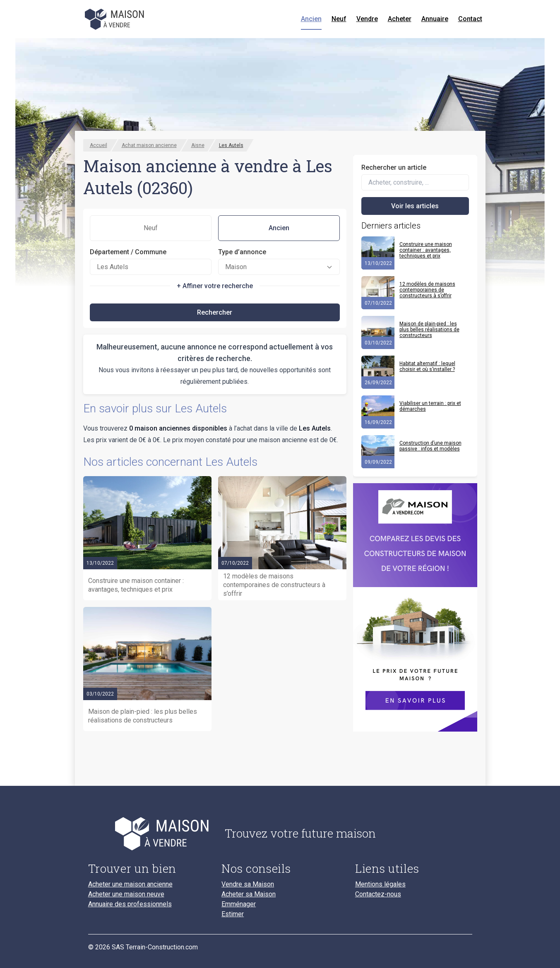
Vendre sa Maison (248, 884)
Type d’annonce (242, 252)
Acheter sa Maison (249, 894)
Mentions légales (380, 884)
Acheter (400, 19)
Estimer (233, 914)
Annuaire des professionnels (130, 904)
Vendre (367, 19)
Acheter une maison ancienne (130, 884)
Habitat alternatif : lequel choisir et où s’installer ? (427, 366)
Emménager (239, 904)
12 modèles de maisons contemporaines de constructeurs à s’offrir (427, 290)
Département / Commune (128, 252)
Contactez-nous (378, 894)
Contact (470, 19)
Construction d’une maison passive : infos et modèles (430, 446)
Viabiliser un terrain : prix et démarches (430, 406)
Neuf (339, 19)
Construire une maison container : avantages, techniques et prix (426, 250)
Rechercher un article (394, 167)
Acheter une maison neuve (126, 894)
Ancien (311, 19)
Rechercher (215, 312)
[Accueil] (115, 19)
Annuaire (435, 19)
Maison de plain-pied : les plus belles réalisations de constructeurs (429, 330)
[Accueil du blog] (150, 833)
